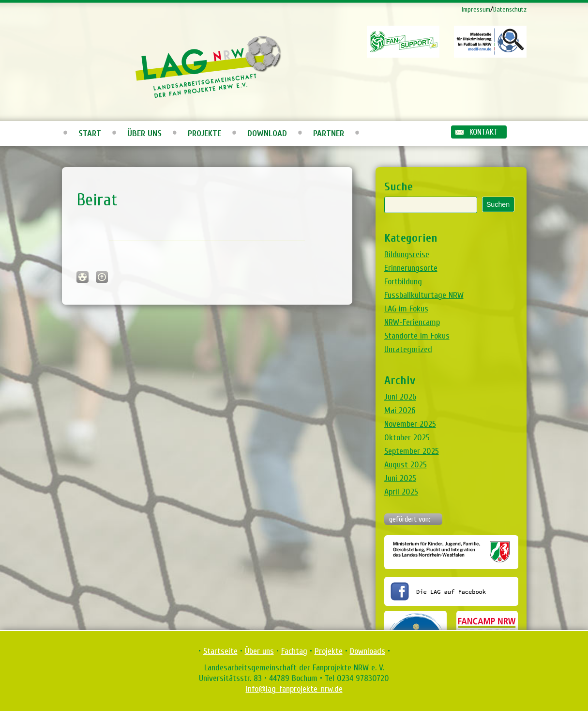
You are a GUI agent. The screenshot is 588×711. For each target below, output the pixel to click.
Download (267, 133)
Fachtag (294, 651)
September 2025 (412, 451)
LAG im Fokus (406, 309)
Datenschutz (510, 9)
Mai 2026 (400, 410)
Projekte (204, 133)
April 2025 (401, 492)
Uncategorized (408, 349)
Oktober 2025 (407, 438)
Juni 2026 (400, 397)
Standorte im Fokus (417, 336)
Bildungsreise (407, 255)
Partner (329, 133)
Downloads (368, 651)
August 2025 (406, 465)
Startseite (220, 651)
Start (90, 133)
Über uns (144, 133)
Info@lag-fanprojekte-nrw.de (294, 689)
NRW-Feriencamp (412, 322)
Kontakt (484, 132)
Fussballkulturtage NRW (424, 295)
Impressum (476, 9)
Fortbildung (403, 282)
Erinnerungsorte (411, 268)
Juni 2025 (400, 478)
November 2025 (410, 424)
